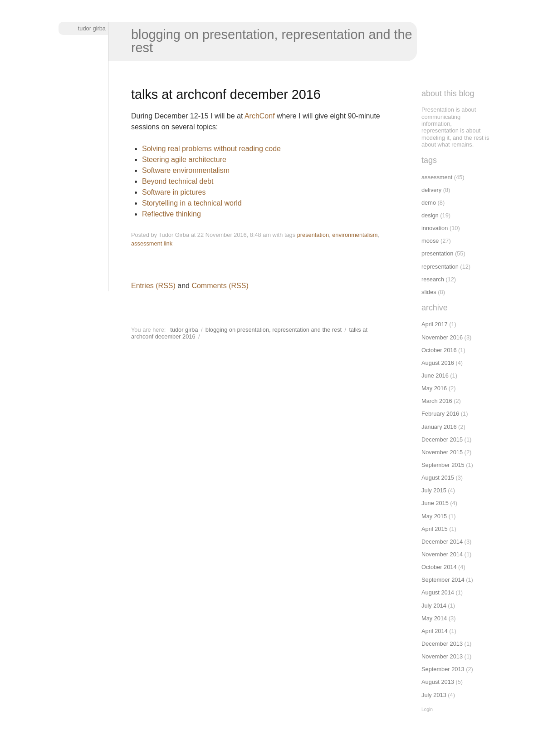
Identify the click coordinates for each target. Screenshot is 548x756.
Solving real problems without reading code (211, 149)
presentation (313, 235)
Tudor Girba (92, 28)
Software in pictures (174, 192)
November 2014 (442, 554)
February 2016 (440, 414)
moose (430, 241)
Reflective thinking (171, 214)
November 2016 (442, 337)
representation (440, 267)
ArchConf (260, 116)
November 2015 (442, 452)
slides (429, 292)
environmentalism (355, 235)
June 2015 (435, 503)
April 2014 (435, 631)
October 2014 (439, 567)
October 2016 (439, 350)
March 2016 (437, 401)
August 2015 (438, 478)
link (168, 243)
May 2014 (434, 618)
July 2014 (434, 606)
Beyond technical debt (178, 181)
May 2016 (434, 388)
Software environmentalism (186, 170)
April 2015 (435, 529)
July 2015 (434, 490)
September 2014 (443, 580)
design (430, 215)
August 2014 (438, 592)
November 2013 (442, 656)
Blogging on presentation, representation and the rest (272, 41)
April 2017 (435, 324)
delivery (431, 190)
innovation (435, 228)
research (433, 279)
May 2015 (434, 516)
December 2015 (442, 439)
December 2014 (442, 542)
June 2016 (435, 376)
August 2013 (438, 682)
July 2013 (434, 695)
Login (427, 709)
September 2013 (443, 669)
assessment (147, 243)
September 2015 (443, 465)
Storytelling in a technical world (192, 203)
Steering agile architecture (184, 160)
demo (429, 203)
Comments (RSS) (220, 286)
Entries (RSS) (153, 286)
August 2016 (438, 363)
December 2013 (442, 644)
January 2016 (439, 427)
